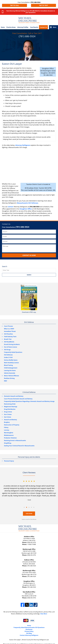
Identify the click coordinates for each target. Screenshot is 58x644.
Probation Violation (10, 438)
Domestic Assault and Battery (14, 396)
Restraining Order (10, 404)
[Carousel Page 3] (29, 507)
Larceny (7, 430)
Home (3, 27)
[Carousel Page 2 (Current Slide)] (27, 507)
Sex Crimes (8, 417)
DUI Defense (29, 322)
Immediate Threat (10, 331)
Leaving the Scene (10, 370)
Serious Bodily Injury (11, 360)
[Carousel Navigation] (29, 507)
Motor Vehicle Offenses (11, 376)
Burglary (7, 422)
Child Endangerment (11, 368)
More (55, 27)
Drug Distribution (10, 409)
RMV (5, 381)
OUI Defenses (8, 355)
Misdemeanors (9, 435)
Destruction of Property (12, 425)
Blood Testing (8, 365)
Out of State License (11, 347)
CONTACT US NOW (29, 255)
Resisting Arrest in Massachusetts (15, 440)
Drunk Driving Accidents (12, 344)
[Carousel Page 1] (24, 507)
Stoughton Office (26, 209)
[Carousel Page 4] (31, 507)
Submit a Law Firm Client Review (29, 519)
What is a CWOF (9, 329)
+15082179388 (31, 544)
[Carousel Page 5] (34, 507)
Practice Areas (11, 27)
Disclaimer (29, 629)
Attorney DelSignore (23, 145)
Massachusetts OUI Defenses (28, 203)
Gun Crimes (8, 414)
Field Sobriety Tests (10, 337)
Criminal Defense (29, 392)
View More (29, 514)
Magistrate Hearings (11, 407)
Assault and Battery (10, 420)
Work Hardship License (11, 363)
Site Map (29, 633)
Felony (6, 427)
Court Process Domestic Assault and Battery (18, 399)
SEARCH (29, 275)
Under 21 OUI (8, 357)
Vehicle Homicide (10, 373)
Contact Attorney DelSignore (29, 635)
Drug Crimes (8, 412)
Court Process (8, 326)
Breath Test (8, 339)
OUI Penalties (8, 334)
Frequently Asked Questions (13, 352)
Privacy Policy (29, 631)
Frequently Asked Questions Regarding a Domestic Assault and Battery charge (29, 401)
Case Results (34, 27)
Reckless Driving (9, 378)
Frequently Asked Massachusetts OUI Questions (29, 627)
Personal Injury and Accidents (29, 457)
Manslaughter (9, 433)
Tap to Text (43, 5)
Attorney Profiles (23, 27)
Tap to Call (15, 5)
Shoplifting (8, 443)
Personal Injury (9, 461)
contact (11, 207)
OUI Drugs (7, 350)
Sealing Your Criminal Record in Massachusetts (19, 446)
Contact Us (43, 27)
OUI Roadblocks (9, 342)
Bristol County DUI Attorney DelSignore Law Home (29, 20)
